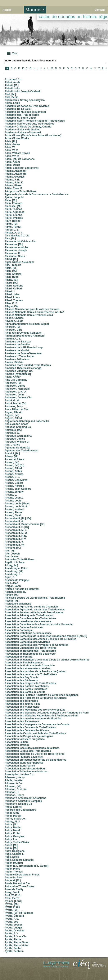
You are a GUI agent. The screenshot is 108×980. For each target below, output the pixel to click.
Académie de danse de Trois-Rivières (27, 106)
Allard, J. (10, 292)
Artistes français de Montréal (22, 589)
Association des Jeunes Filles (22, 704)
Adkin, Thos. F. (13, 188)
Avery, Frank (12, 892)
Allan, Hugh (12, 277)
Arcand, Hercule (14, 486)
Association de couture (19, 657)
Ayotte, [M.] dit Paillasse (19, 913)
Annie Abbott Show (16, 424)
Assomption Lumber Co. (19, 774)
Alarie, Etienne (13, 215)
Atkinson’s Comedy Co (18, 804)
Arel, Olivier (12, 557)
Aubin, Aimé (12, 813)
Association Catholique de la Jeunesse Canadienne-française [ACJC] (46, 636)
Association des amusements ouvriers (28, 668)
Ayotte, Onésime (14, 931)
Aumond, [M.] (13, 881)
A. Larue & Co (13, 80)
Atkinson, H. (12, 792)
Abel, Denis (11, 97)
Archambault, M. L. (16, 530)
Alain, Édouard (13, 203)
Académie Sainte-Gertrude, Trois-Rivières (29, 124)
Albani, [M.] (11, 224)
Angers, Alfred (13, 418)
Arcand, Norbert (14, 509)
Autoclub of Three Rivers (20, 886)
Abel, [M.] (10, 94)
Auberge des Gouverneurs (20, 810)
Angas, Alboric (13, 412)
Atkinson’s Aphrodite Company (23, 801)
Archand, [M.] (13, 548)
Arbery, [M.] (12, 456)
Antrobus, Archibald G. (18, 436)
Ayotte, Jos (11, 922)
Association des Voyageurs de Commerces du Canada (37, 724)
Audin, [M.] (11, 848)
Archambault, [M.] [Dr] (18, 518)
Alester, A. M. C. (14, 233)
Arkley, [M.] (11, 565)
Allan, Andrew (13, 274)
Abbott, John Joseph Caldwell (22, 91)
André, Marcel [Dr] (15, 403)
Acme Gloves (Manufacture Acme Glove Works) (33, 135)
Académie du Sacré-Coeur (20, 118)
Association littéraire (17, 745)
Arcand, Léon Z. (14, 498)
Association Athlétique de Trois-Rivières (29, 615)
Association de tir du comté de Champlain (30, 666)
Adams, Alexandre (15, 174)
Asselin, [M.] (12, 601)
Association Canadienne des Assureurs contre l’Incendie (39, 624)
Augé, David (12, 857)
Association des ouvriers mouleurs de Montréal (33, 719)
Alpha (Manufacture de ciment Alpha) (27, 324)
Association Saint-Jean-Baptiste (24, 763)
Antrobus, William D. (17, 442)
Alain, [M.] (11, 200)
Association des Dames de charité (25, 692)
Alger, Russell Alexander (19, 262)
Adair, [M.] (11, 141)
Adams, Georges (15, 177)
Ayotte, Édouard (14, 916)
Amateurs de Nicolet (17, 350)
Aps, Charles (12, 445)
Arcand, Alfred (13, 468)
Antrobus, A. (12, 433)
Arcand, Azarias (14, 474)
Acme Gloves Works (17, 138)
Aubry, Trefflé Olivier (17, 842)
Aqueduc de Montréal (17, 448)
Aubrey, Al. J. (12, 822)
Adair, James (12, 144)
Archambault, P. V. (15, 539)
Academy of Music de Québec (22, 130)
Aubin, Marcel (13, 816)
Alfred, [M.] (11, 259)
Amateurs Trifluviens (17, 359)
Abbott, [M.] (12, 85)
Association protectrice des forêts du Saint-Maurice (35, 760)
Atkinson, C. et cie (15, 789)
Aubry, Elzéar (13, 833)
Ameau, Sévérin (14, 362)
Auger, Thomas (14, 872)
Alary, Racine (12, 221)
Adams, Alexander (15, 171)
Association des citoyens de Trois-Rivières (30, 683)
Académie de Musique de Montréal (25, 112)
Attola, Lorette (13, 807)
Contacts (100, 10)
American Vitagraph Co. (19, 371)
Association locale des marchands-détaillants (32, 748)
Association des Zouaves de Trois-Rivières (30, 727)
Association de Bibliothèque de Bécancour (30, 654)
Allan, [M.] (11, 271)
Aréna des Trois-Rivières (19, 560)
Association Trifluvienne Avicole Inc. (26, 772)
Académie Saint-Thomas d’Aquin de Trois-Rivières (35, 121)
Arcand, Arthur (13, 471)
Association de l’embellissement (24, 663)
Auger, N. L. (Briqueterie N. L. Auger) (26, 866)
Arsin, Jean (11, 583)
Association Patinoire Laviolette (24, 757)
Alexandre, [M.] (14, 244)
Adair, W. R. (12, 150)
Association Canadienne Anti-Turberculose (30, 618)
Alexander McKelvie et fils (20, 241)
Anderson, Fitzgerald (17, 389)
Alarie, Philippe (14, 218)
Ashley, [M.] (12, 595)
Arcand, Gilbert (14, 483)
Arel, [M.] (10, 551)
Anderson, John (14, 395)
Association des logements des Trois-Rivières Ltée (35, 710)
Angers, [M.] (12, 415)
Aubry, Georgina (14, 836)
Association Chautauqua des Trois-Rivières (30, 648)
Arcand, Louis (13, 501)
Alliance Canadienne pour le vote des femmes (32, 309)
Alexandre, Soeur (15, 256)
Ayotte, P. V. (12, 934)
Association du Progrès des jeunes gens (29, 736)
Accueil (7, 10)
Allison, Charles (14, 318)
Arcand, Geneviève (16, 480)
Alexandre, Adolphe (16, 247)
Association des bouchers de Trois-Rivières (31, 674)
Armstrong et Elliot (16, 568)
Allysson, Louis (14, 321)
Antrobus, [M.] (13, 430)
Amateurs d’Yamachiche (19, 356)
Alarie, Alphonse (14, 212)
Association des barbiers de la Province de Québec (35, 671)
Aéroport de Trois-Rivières (20, 191)
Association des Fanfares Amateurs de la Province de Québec (42, 695)
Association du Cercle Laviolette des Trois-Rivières (35, 733)
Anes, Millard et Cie (16, 409)
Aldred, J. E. (12, 230)
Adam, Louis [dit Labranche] (22, 168)
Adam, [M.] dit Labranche (20, 159)
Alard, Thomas (13, 209)
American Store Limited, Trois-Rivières (28, 365)
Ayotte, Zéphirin (14, 951)
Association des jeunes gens (22, 707)
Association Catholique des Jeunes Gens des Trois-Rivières (40, 639)
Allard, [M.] (11, 283)
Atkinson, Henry (14, 795)
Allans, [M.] (11, 280)
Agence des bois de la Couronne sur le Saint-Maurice (36, 194)
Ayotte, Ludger (13, 928)
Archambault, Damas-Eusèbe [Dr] (25, 524)
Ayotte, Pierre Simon (17, 942)
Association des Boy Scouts (21, 677)
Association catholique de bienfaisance (28, 633)
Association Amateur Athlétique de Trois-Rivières (34, 613)
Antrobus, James (15, 439)
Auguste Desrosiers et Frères (22, 875)
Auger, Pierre (12, 869)
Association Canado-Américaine (24, 627)
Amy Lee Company (16, 380)
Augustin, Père (13, 878)
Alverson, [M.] (13, 327)
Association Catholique (19, 630)
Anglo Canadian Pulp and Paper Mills (27, 421)
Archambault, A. (14, 521)
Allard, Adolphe (14, 286)
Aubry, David (12, 830)
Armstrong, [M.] (14, 571)
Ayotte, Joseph (14, 925)
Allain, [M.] (11, 268)
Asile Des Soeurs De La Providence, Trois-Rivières (35, 598)
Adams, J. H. (12, 180)
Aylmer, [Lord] (13, 901)
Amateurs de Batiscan (18, 342)
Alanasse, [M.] (13, 206)
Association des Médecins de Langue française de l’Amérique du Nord (47, 713)
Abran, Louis (12, 103)
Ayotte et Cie (12, 907)
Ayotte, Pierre (13, 939)
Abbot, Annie (12, 82)
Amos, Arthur (13, 377)
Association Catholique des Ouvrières (27, 642)
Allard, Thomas (14, 300)
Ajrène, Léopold (14, 197)
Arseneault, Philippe (17, 580)
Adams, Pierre (13, 186)
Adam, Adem (12, 162)
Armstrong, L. (13, 574)
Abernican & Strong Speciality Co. (25, 100)
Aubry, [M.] (11, 825)
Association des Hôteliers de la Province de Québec (36, 698)
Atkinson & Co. (14, 783)
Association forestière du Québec (25, 739)
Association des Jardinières (21, 701)
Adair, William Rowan (17, 153)
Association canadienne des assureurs (28, 621)
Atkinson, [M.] (13, 786)
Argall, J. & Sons (15, 562)
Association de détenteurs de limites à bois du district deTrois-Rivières (47, 660)
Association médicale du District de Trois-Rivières (34, 754)
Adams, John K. (14, 183)
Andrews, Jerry (14, 406)
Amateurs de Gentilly (17, 345)
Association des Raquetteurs (22, 721)
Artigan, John (13, 586)
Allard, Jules (12, 294)
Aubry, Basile (13, 827)
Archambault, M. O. (16, 533)
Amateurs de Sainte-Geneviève (23, 353)
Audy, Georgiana (15, 851)
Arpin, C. (10, 577)
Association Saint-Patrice (20, 766)
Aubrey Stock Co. (15, 819)
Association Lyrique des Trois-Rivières (28, 751)
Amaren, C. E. (13, 339)
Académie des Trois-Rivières (22, 115)
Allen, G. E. (11, 303)
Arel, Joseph (12, 554)
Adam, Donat (12, 165)
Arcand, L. (11, 495)
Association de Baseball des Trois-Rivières (30, 651)
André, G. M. (12, 400)
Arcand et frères (14, 459)
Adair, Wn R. (12, 156)
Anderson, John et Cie (18, 398)
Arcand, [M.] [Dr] (14, 465)
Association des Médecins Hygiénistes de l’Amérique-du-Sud (41, 716)
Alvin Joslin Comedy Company (23, 333)
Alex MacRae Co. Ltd (17, 236)
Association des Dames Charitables (26, 689)
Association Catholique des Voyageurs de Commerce (36, 645)
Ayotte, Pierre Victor (17, 945)
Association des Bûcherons (21, 680)
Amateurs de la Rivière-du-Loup (24, 347)
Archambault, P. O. (16, 536)
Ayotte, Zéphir (13, 948)
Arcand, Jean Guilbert (18, 489)
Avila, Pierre (12, 898)
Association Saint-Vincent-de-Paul (25, 769)
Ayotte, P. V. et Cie (15, 936)
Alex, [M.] (10, 239)
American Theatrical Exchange (23, 368)
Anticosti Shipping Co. (18, 427)
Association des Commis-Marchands (27, 686)
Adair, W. (10, 147)
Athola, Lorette (13, 780)
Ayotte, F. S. (12, 919)
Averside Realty (14, 889)
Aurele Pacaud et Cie (17, 883)
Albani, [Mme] (13, 227)
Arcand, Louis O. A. (16, 507)
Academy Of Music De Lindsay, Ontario (28, 127)
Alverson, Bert (13, 330)
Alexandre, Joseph (16, 250)
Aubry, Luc (11, 839)
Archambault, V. (14, 542)
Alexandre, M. (13, 253)
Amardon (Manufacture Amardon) (25, 336)
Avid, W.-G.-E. (13, 895)
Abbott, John (12, 88)
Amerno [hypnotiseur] (18, 374)
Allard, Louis (12, 297)
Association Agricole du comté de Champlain (32, 607)
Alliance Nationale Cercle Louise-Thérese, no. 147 (34, 312)
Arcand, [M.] (12, 462)
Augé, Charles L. (15, 854)
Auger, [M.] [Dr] (14, 863)
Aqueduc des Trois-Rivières (21, 451)
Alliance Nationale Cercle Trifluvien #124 (29, 315)
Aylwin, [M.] (12, 904)
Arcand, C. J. (12, 477)
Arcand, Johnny (14, 492)
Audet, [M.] (11, 845)
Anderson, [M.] (13, 383)
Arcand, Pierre (13, 512)
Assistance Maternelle (18, 604)
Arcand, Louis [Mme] (17, 504)
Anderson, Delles (15, 386)
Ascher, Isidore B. (15, 592)
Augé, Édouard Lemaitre (19, 860)
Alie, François (13, 265)
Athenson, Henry (15, 777)
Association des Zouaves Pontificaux (27, 730)
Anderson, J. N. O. (15, 392)
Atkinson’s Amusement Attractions (25, 798)
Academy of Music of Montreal (23, 133)
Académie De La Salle (18, 109)
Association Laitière (17, 742)
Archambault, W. (14, 545)
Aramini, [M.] (12, 454)
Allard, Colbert (13, 289)
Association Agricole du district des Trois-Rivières (35, 610)
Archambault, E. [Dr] (17, 527)
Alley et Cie (11, 306)
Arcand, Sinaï (13, 515)
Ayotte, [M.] (11, 910)
